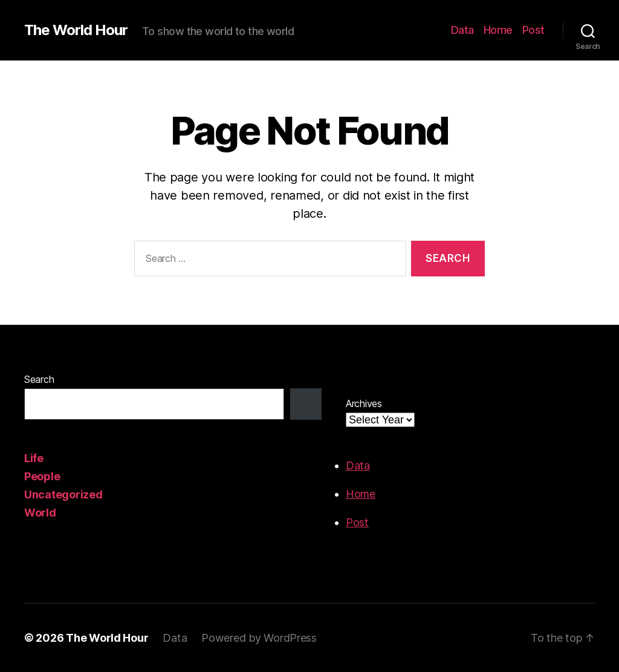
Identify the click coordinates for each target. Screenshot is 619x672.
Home (498, 30)
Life (34, 458)
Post (533, 30)
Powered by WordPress (259, 638)
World (40, 513)
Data (462, 30)
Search (39, 379)
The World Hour (76, 30)
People (42, 476)
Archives (364, 403)
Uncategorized (63, 494)
